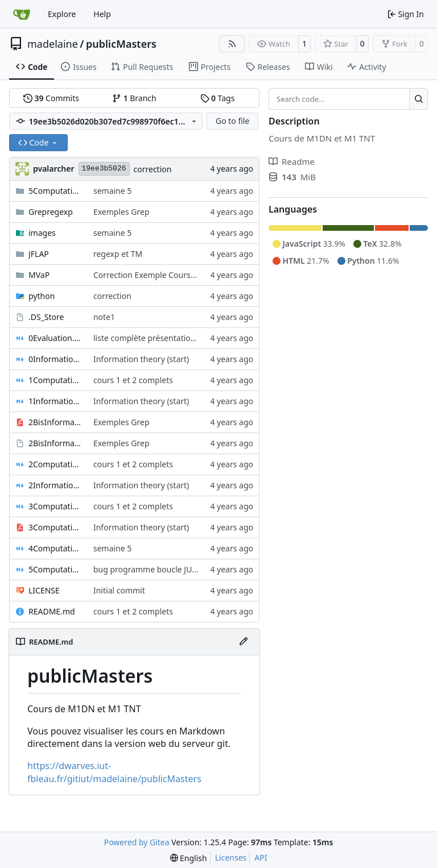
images (42, 233)
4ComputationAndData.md (55, 548)
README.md (52, 611)
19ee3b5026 (104, 169)
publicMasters (121, 44)
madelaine (53, 44)
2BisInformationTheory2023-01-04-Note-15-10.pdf (55, 422)
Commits (51, 98)
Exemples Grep (121, 212)
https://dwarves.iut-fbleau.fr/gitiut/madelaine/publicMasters (114, 772)
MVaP (39, 275)
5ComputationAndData (55, 191)
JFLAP (39, 254)
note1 (104, 317)
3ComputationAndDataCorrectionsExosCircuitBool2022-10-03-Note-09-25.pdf (55, 527)
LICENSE (44, 590)
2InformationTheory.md (55, 485)
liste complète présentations (146, 338)
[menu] (189, 858)
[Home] (22, 14)
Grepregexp (51, 212)
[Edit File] (244, 642)
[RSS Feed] (232, 44)
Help (102, 14)
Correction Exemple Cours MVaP (154, 275)
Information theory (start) (141, 359)
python (42, 296)
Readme (292, 161)
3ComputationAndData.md (55, 506)
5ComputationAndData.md (55, 569)
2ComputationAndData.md (55, 464)
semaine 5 (112, 191)
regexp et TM (118, 254)
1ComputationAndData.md (55, 380)
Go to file (232, 121)
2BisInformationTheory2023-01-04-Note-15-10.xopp (55, 443)
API (261, 857)
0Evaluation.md (55, 338)
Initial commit (119, 590)
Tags (218, 98)
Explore (62, 14)
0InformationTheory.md (55, 359)
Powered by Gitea (137, 842)
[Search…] (419, 99)
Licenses (231, 857)
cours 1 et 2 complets (133, 380)
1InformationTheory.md (55, 401)
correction (153, 169)
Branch (134, 98)
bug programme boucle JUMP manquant (169, 569)
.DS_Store (46, 317)
